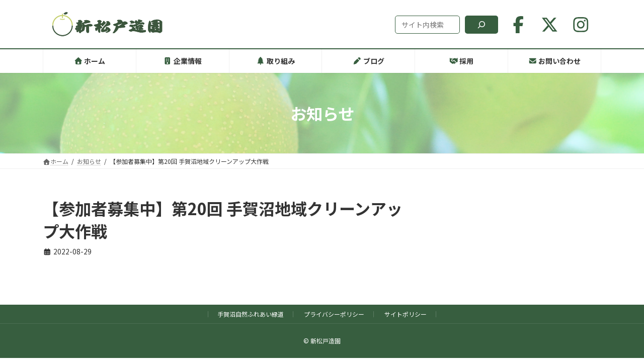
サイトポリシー (406, 314)
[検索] (481, 25)
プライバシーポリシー (334, 314)
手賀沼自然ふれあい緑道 (251, 314)
